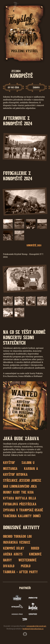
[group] (13, 87)
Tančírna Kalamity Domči (22, 516)
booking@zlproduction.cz (33, 629)
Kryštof (9, 463)
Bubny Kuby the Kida (18, 492)
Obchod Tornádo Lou (17, 536)
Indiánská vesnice (17, 542)
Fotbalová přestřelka (20, 504)
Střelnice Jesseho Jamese (22, 480)
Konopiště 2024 (34, 245)
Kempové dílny (14, 548)
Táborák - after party (20, 572)
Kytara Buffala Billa (20, 498)
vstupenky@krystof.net (36, 626)
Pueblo (26, 566)
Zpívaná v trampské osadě (23, 510)
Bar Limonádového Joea (20, 486)
